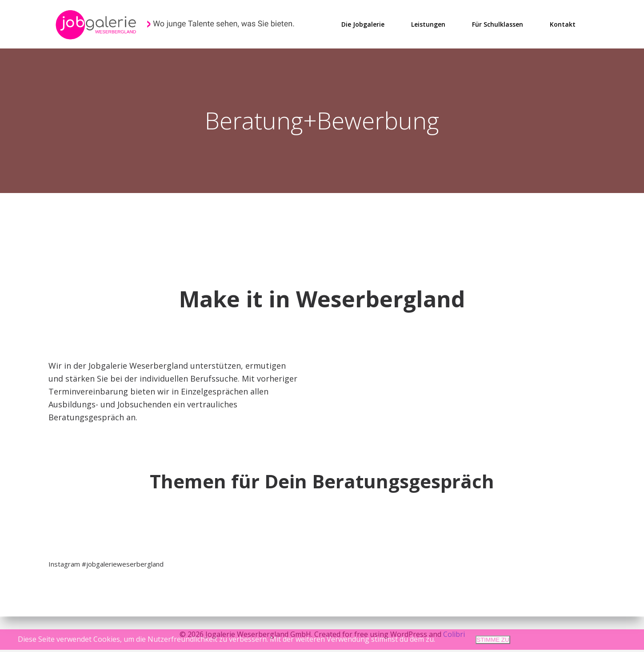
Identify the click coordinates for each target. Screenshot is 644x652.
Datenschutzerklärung (588, 640)
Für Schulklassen (498, 24)
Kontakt (563, 24)
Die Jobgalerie (363, 24)
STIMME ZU (493, 640)
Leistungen (429, 24)
